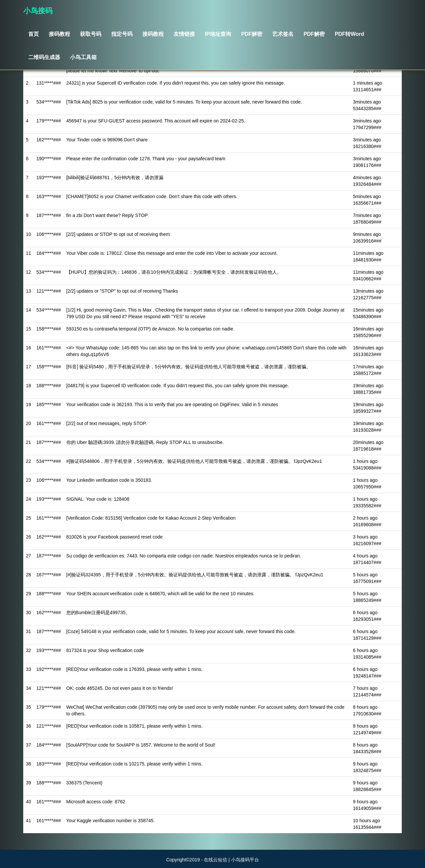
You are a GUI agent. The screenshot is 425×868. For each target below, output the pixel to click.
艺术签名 (283, 34)
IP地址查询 (218, 34)
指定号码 (122, 34)
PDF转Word (349, 34)
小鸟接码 (38, 11)
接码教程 (59, 34)
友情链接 (184, 34)
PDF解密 (252, 34)
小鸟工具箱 (83, 57)
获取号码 (91, 34)
